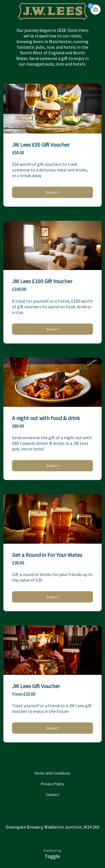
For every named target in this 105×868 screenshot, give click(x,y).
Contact (53, 795)
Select (53, 192)
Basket (95, 10)
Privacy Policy (53, 784)
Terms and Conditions (53, 773)
